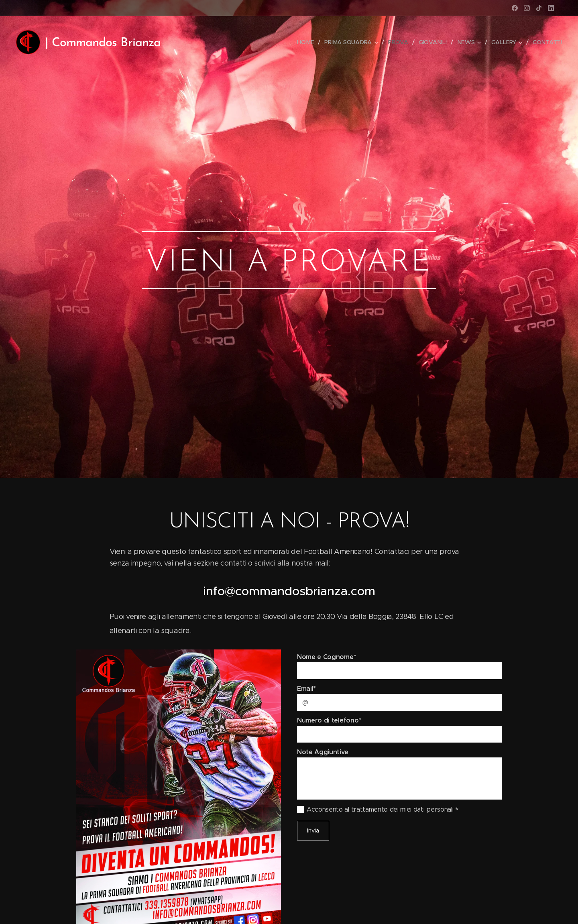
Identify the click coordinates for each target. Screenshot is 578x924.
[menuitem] (307, 42)
